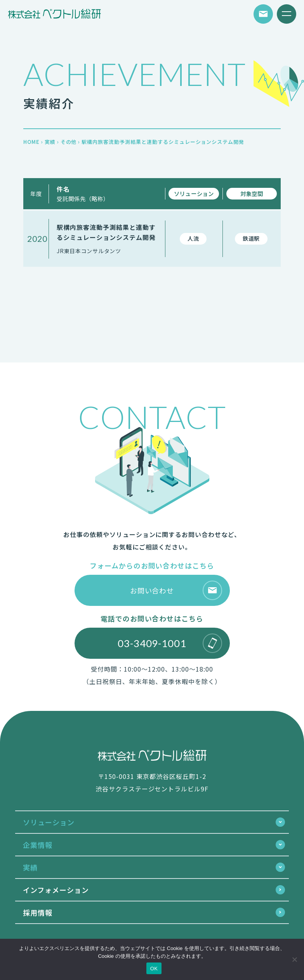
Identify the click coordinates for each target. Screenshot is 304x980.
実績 (50, 142)
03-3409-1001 (170, 643)
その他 (69, 142)
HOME (31, 142)
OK (154, 969)
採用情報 (38, 912)
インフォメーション (56, 890)
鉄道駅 (251, 238)
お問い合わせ (176, 590)
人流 (193, 238)
